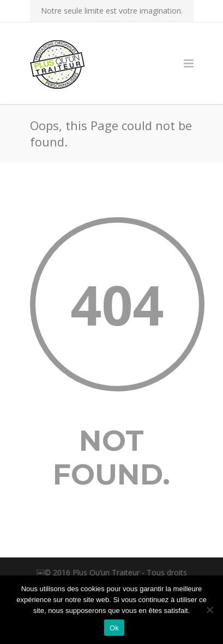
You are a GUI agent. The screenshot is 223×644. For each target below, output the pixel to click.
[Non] (209, 610)
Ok (114, 628)
